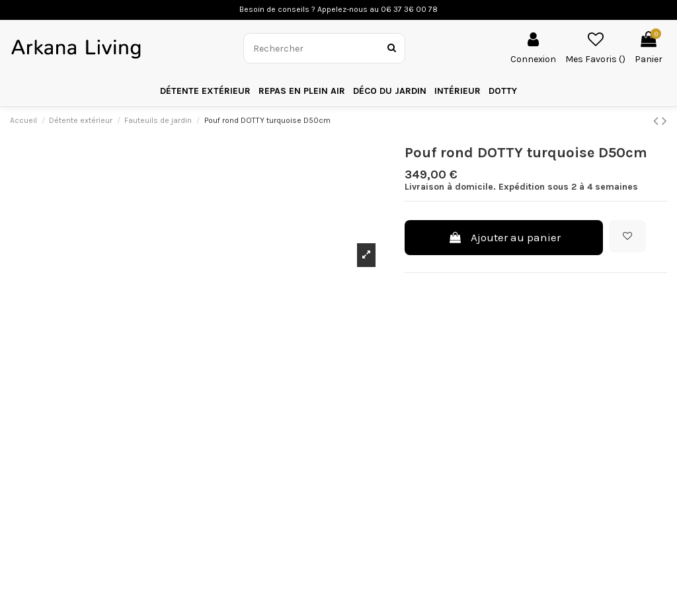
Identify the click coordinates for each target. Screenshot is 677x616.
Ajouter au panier (504, 237)
